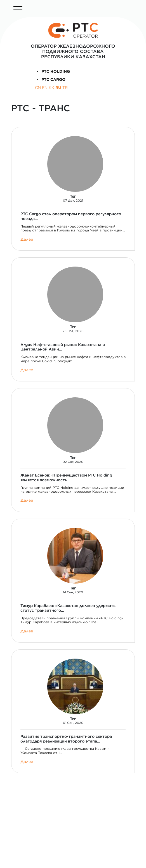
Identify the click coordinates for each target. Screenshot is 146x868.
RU (58, 88)
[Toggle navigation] (18, 9)
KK (51, 88)
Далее (27, 239)
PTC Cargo (50, 79)
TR (65, 88)
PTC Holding (53, 71)
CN (38, 88)
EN (45, 88)
